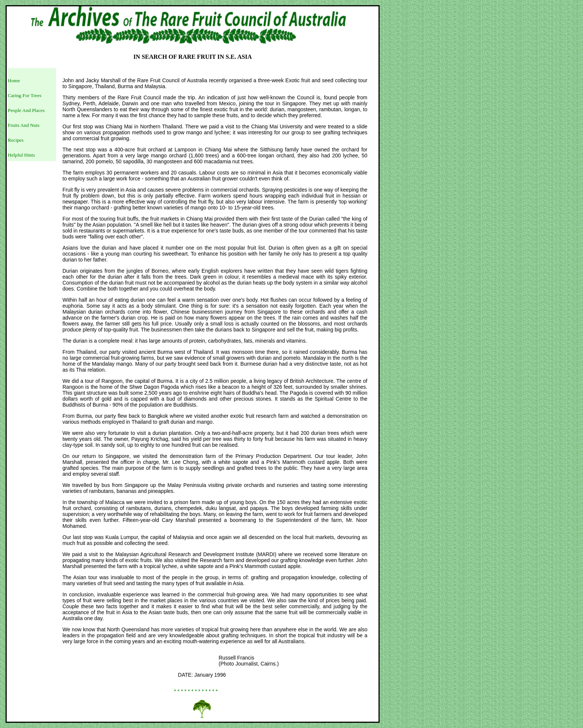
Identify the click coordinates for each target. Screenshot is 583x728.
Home (14, 81)
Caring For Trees (25, 95)
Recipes (16, 140)
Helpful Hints (21, 155)
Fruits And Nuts (24, 125)
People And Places (26, 110)
